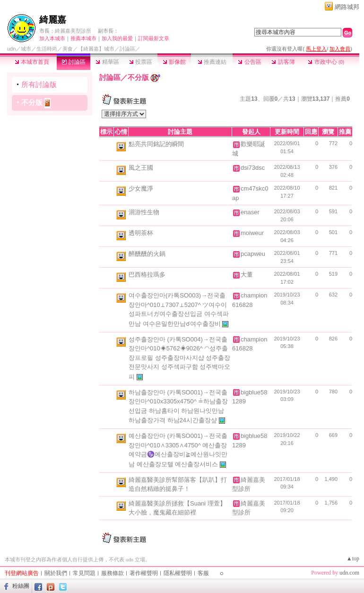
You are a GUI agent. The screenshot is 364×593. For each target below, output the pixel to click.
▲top (353, 558)
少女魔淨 (141, 188)
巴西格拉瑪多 (147, 275)
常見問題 (84, 573)
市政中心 (326, 62)
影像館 (174, 62)
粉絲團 (21, 586)
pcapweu (253, 254)
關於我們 (56, 573)
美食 (68, 49)
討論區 (74, 62)
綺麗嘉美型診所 (73, 31)
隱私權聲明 (178, 573)
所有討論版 (39, 84)
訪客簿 (283, 62)
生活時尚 (47, 49)
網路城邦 (347, 7)
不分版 (32, 102)
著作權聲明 (144, 573)
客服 (203, 573)
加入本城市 (52, 38)
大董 (247, 275)
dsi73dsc (253, 168)
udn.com (349, 573)
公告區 (249, 62)
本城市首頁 (32, 62)
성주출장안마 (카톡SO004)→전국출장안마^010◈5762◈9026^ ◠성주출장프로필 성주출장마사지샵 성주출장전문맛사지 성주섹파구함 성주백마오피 (179, 358)
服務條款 (113, 573)
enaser (250, 212)
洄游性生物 (144, 212)
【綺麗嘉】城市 (96, 49)
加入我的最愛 (117, 38)
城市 (26, 49)
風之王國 (141, 168)
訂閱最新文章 (154, 38)
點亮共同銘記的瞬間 (156, 144)
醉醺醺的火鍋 (147, 254)
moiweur (252, 233)
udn (11, 49)
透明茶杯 (141, 233)
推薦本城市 (83, 38)
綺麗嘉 (53, 20)
